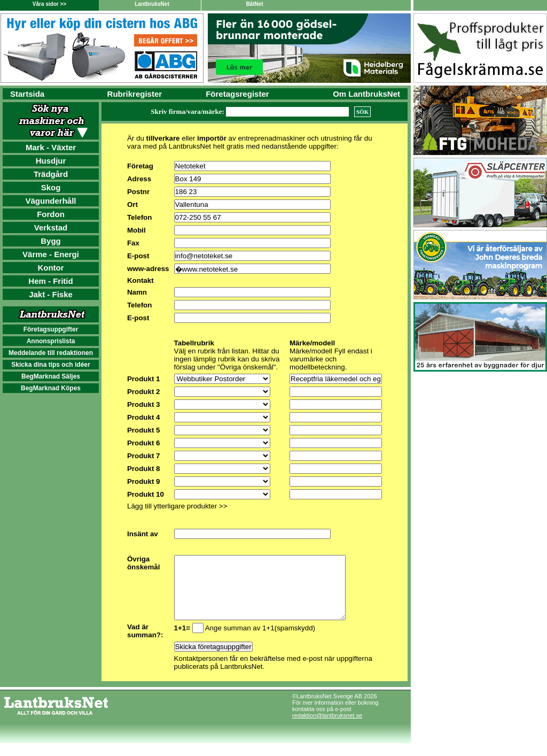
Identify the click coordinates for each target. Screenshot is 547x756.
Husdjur (51, 161)
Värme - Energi (51, 254)
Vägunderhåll (50, 201)
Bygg (51, 241)
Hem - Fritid (50, 281)
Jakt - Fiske (51, 294)
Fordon (51, 214)
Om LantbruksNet (366, 94)
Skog (51, 187)
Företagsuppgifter (51, 329)
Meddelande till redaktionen (51, 353)
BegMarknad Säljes (51, 376)
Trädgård (51, 174)
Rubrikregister (135, 94)
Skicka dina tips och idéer (50, 365)
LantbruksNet (152, 4)
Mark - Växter (51, 147)
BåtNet (254, 4)
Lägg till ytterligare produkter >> (177, 506)
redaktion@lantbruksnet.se (327, 728)
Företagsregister (237, 94)
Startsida (27, 94)
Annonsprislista (51, 341)
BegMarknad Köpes (51, 388)
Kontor (50, 268)
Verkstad (51, 227)
